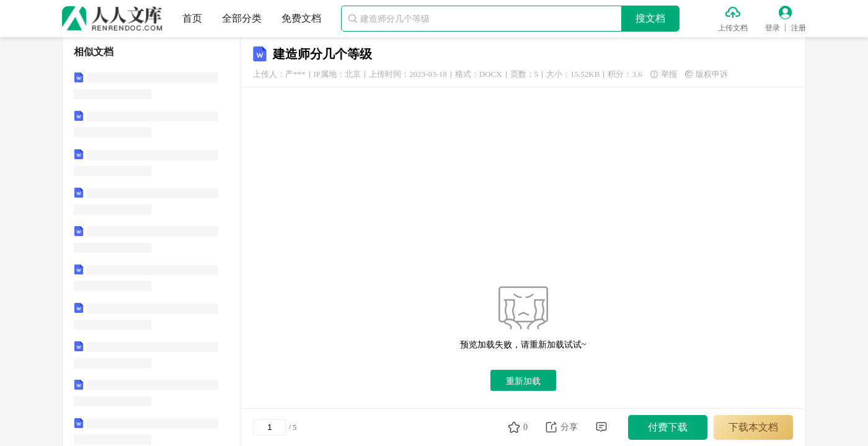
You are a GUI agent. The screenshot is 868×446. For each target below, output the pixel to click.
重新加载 (523, 381)
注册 (799, 28)
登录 (773, 28)
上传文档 (733, 28)
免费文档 (301, 18)
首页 (192, 18)
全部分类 (242, 18)
